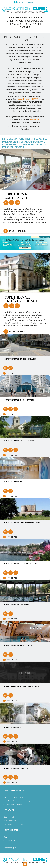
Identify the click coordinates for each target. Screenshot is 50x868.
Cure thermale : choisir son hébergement (19, 801)
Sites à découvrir (10, 821)
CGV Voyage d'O (10, 840)
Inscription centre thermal (13, 824)
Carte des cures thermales (14, 804)
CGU (5, 844)
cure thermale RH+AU (28, 99)
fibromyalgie (35, 120)
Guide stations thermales (13, 797)
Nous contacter (9, 817)
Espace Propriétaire (25, 2)
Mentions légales (10, 848)
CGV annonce (9, 837)
